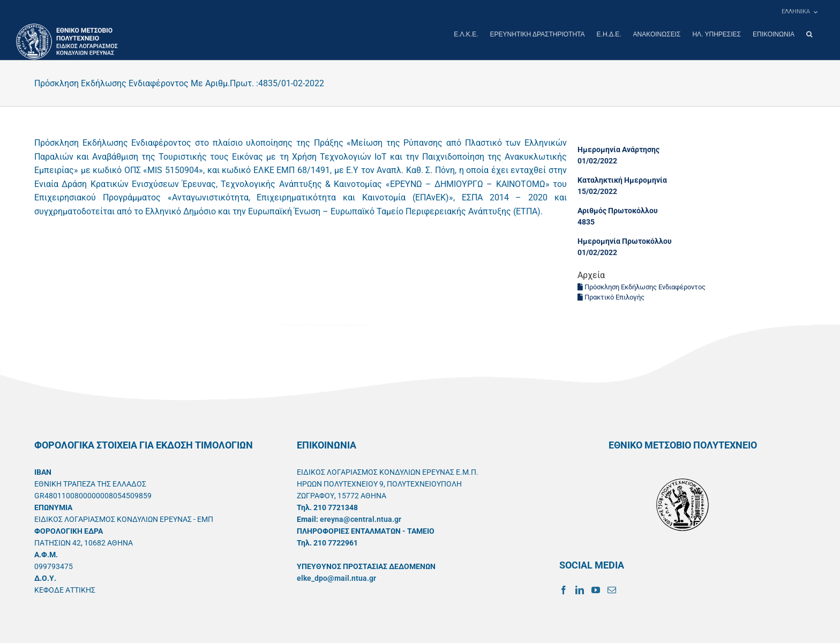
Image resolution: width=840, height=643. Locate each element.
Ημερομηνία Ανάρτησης (618, 149)
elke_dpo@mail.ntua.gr (336, 578)
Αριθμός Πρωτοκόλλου (618, 210)
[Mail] (612, 589)
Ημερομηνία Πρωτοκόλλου (625, 241)
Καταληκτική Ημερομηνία (622, 180)
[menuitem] (799, 12)
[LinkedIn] (580, 589)
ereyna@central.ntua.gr (361, 519)
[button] (809, 34)
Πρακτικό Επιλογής (611, 297)
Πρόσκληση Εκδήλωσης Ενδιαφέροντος (642, 286)
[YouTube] (596, 589)
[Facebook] (564, 589)
